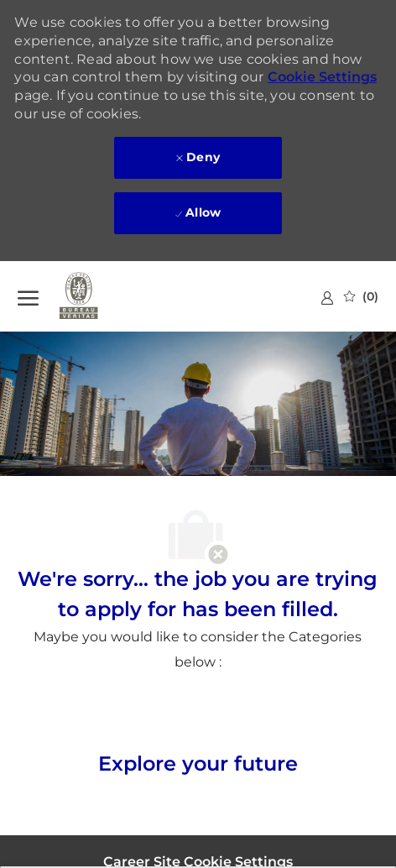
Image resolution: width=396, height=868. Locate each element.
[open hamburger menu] (28, 296)
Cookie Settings (322, 77)
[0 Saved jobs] (361, 296)
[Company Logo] (102, 296)
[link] (327, 298)
